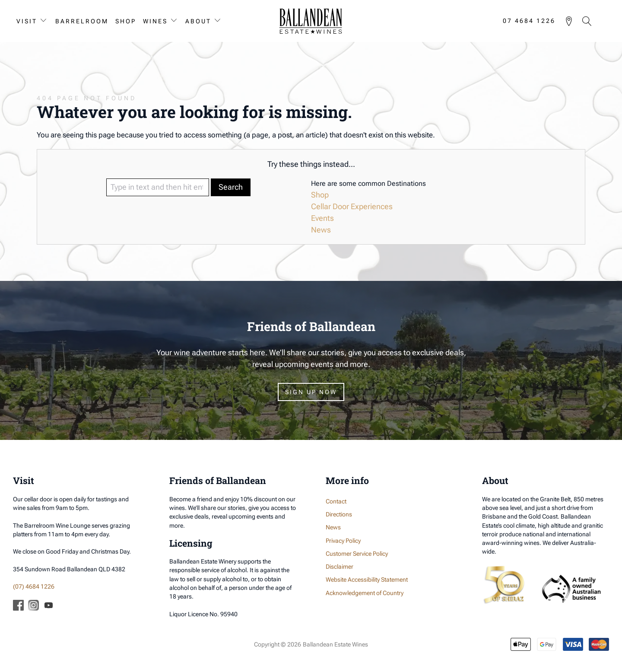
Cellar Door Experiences (352, 206)
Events (322, 218)
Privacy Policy (343, 541)
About (198, 21)
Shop (126, 21)
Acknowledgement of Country (365, 593)
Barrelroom (82, 21)
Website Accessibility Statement (367, 580)
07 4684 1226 (529, 21)
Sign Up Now (311, 392)
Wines (155, 21)
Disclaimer (340, 567)
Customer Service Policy (357, 554)
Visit (27, 21)
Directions (339, 514)
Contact (336, 501)
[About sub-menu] (219, 21)
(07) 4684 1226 (34, 586)
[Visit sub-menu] (45, 21)
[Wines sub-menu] (176, 21)
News (321, 230)
